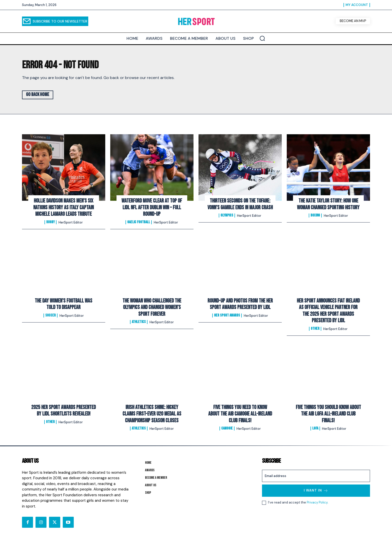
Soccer (50, 315)
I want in (316, 491)
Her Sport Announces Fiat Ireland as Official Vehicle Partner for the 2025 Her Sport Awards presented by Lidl (328, 311)
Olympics (227, 215)
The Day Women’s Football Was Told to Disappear (63, 304)
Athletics (139, 322)
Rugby (50, 222)
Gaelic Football (139, 222)
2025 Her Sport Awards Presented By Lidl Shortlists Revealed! (63, 411)
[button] (262, 38)
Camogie (227, 428)
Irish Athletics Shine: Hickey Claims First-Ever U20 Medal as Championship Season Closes (152, 414)
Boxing (315, 215)
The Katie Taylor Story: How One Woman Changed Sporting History (328, 204)
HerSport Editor (71, 222)
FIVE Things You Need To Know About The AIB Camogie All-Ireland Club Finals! (240, 414)
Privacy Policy (317, 503)
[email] (316, 476)
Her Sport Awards (227, 315)
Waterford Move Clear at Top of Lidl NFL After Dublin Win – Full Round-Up (152, 207)
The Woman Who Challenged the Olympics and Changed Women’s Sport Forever (152, 307)
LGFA (315, 428)
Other (315, 329)
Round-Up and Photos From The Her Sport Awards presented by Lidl (240, 304)
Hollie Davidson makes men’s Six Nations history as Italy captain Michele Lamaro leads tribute (63, 207)
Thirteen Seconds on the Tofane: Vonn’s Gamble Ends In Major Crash (240, 204)
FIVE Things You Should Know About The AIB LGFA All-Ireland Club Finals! (328, 414)
